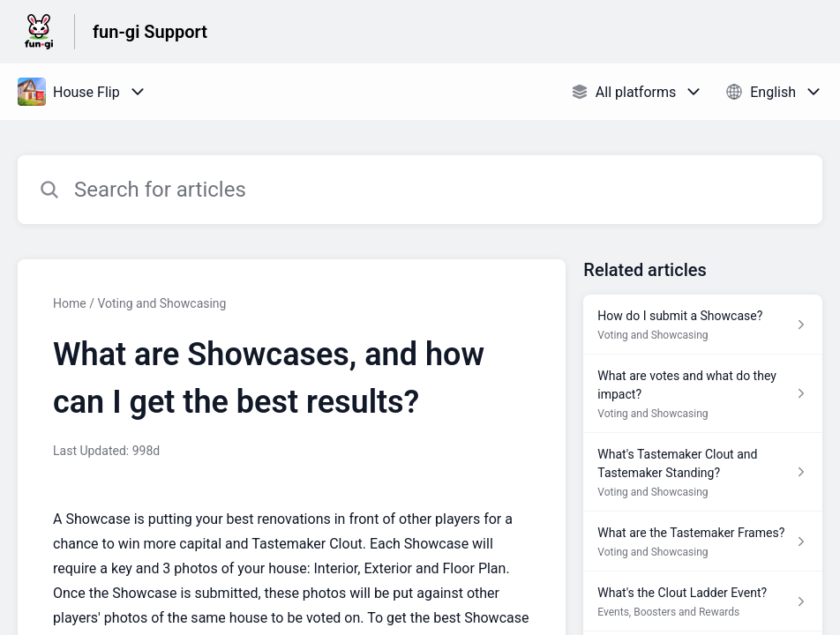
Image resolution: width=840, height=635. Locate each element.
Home (70, 303)
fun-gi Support (150, 32)
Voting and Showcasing (161, 303)
